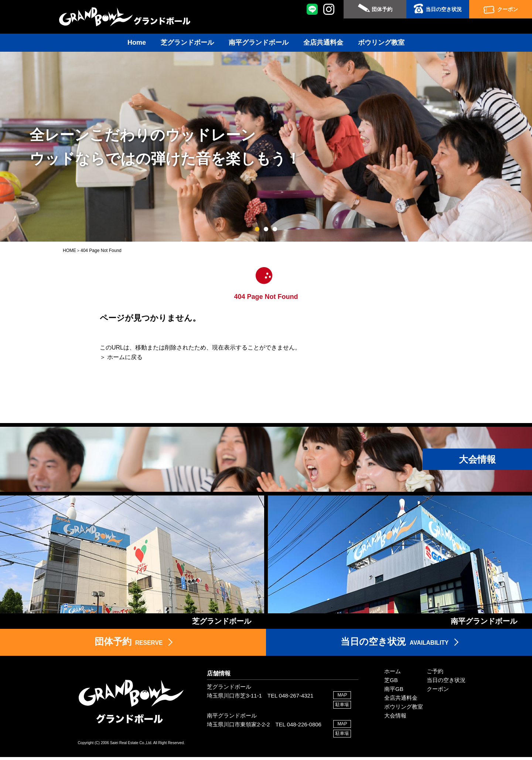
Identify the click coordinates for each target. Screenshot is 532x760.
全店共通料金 (323, 42)
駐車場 (342, 708)
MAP (342, 698)
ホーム (393, 674)
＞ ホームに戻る (121, 357)
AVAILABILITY (395, 644)
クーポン (508, 9)
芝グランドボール (187, 42)
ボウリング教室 (381, 42)
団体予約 (382, 9)
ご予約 (435, 674)
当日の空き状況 (444, 9)
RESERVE (129, 644)
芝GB (391, 683)
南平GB (394, 692)
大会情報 (395, 718)
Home (137, 42)
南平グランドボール (259, 42)
